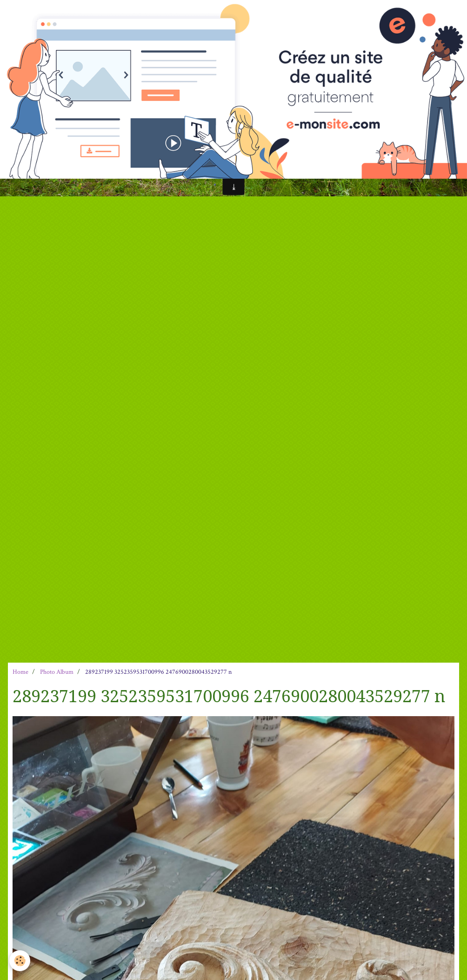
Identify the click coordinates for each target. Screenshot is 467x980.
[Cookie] (20, 961)
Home (20, 672)
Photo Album (57, 672)
